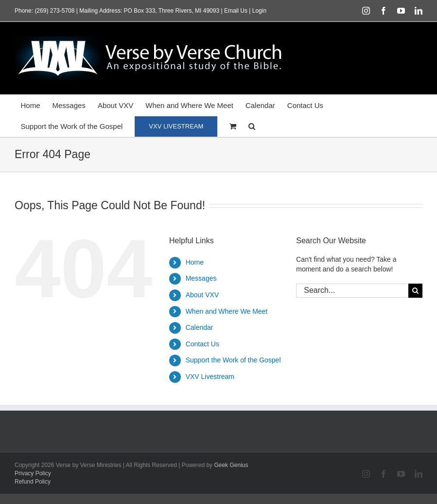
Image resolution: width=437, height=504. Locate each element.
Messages (201, 278)
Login (259, 11)
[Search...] (352, 291)
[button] (252, 126)
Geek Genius (231, 465)
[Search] (415, 291)
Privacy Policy (33, 473)
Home (195, 262)
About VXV (202, 295)
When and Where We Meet (227, 311)
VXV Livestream (210, 377)
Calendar (200, 327)
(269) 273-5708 (54, 11)
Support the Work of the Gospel (233, 360)
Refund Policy (33, 482)
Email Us (236, 11)
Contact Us (202, 344)
